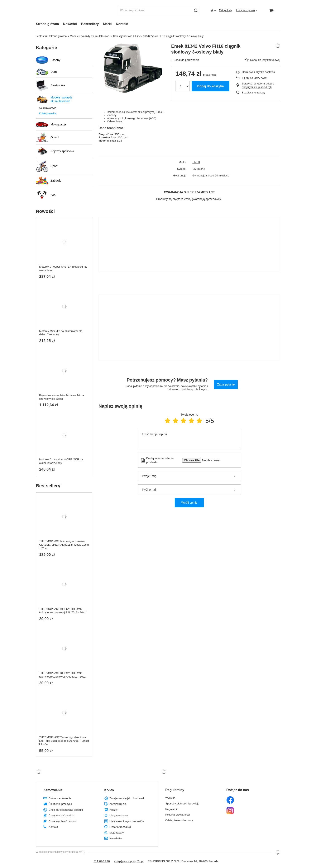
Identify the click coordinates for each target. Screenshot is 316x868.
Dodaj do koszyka (210, 86)
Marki (107, 24)
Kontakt (122, 24)
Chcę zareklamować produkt (66, 810)
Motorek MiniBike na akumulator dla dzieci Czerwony (61, 333)
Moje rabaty (117, 833)
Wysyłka (170, 798)
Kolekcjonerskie (123, 36)
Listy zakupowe (246, 10)
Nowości (70, 24)
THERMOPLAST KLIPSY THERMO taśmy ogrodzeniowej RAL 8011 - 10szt (63, 675)
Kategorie (46, 48)
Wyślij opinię (189, 503)
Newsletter (116, 838)
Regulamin (172, 809)
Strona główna (47, 24)
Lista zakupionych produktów (127, 821)
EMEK (196, 162)
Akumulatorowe (48, 108)
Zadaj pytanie (226, 384)
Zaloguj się (226, 10)
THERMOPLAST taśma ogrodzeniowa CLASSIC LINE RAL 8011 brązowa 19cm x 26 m (64, 545)
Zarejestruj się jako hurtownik (127, 798)
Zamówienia (53, 790)
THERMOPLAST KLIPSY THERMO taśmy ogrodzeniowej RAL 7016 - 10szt (63, 611)
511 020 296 (102, 861)
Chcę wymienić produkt (63, 821)
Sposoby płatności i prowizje (182, 804)
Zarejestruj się (118, 804)
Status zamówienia (60, 798)
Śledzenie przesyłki (60, 804)
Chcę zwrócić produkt (62, 815)
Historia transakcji (120, 827)
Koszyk (114, 810)
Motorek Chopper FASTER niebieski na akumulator (63, 268)
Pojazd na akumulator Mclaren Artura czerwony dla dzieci (62, 397)
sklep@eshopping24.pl (129, 861)
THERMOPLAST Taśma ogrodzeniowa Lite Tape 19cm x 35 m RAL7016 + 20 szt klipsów (64, 741)
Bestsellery (90, 24)
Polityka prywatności (178, 815)
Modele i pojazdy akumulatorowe (90, 36)
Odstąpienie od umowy (179, 820)
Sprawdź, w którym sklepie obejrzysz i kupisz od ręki (258, 85)
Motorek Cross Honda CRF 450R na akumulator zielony (61, 461)
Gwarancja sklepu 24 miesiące (211, 176)
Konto (109, 790)
